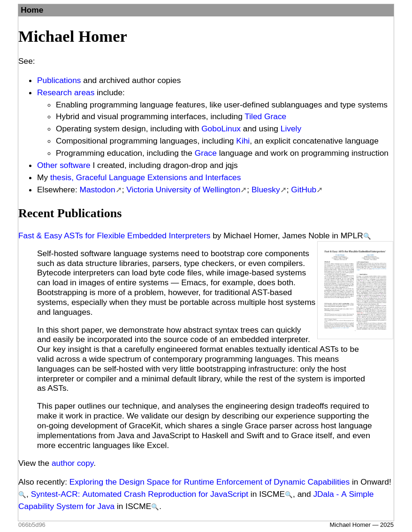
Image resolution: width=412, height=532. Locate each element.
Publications (59, 80)
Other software (64, 165)
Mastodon (98, 190)
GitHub (304, 190)
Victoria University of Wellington (183, 190)
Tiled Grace (265, 116)
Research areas (66, 92)
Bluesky (266, 190)
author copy (72, 463)
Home (32, 10)
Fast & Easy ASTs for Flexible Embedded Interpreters (114, 236)
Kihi (243, 141)
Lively (291, 129)
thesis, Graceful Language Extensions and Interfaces (146, 177)
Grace (206, 153)
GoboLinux (221, 129)
